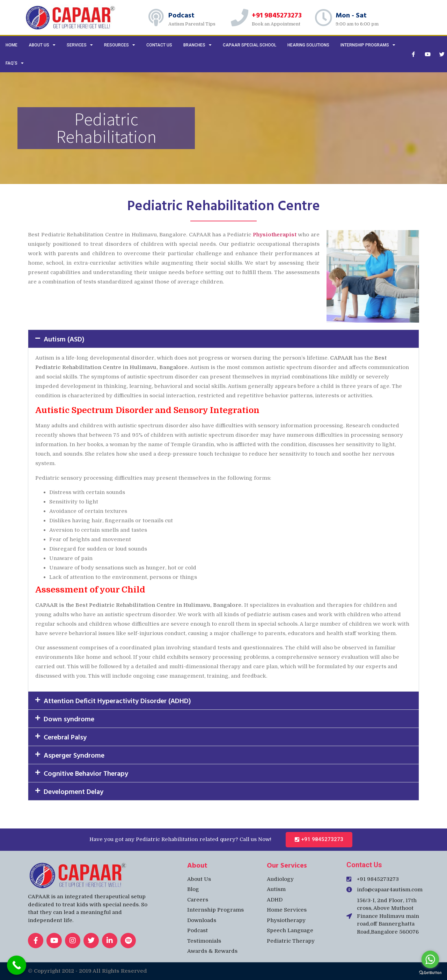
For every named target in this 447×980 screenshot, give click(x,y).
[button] (223, 339)
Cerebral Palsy (65, 737)
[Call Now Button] (17, 965)
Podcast (181, 15)
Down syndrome (69, 719)
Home (12, 45)
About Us (42, 45)
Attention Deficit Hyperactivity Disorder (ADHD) (117, 700)
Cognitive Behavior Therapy (86, 773)
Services (80, 45)
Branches (197, 45)
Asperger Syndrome (74, 755)
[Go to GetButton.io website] (430, 973)
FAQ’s (15, 63)
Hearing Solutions (308, 45)
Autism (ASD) (64, 339)
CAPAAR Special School (250, 45)
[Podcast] (156, 17)
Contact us (159, 45)
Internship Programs (368, 45)
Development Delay (74, 791)
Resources (120, 45)
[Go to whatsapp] (430, 959)
